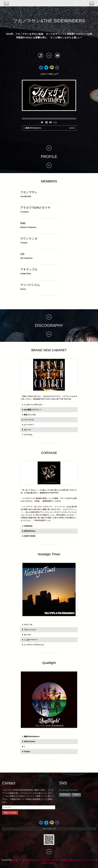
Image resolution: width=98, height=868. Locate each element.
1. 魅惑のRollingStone (32, 128)
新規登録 (67, 860)
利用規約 (28, 860)
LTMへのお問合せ (49, 863)
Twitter (76, 795)
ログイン (58, 860)
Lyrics (72, 128)
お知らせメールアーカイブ (84, 860)
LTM (14, 860)
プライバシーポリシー (43, 860)
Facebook (65, 795)
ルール (20, 860)
